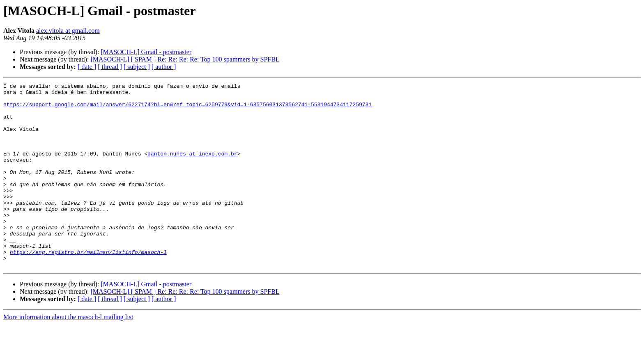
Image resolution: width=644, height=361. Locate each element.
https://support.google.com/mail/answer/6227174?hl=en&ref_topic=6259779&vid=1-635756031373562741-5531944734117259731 (187, 109)
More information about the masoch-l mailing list (68, 354)
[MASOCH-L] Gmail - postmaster (146, 52)
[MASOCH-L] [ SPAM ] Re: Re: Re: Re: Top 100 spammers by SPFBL (185, 59)
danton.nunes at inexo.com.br (192, 168)
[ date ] (87, 67)
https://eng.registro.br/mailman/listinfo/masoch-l (88, 286)
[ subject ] (137, 67)
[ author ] (164, 67)
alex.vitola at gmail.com (68, 31)
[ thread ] (110, 67)
